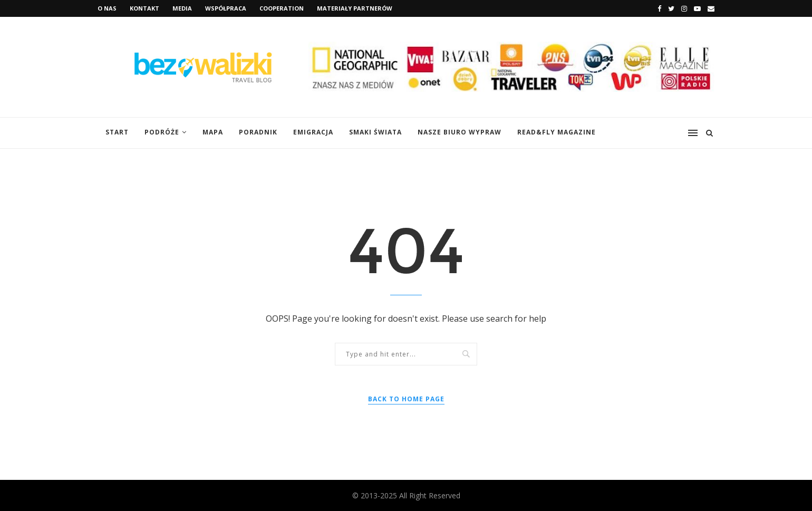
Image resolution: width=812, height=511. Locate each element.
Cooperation (282, 8)
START (117, 132)
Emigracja (313, 132)
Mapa (213, 132)
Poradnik (258, 132)
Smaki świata (375, 132)
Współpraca (226, 8)
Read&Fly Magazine (557, 132)
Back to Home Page (406, 399)
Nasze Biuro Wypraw (460, 132)
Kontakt (144, 8)
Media (182, 8)
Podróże (162, 132)
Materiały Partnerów (355, 8)
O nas (107, 8)
